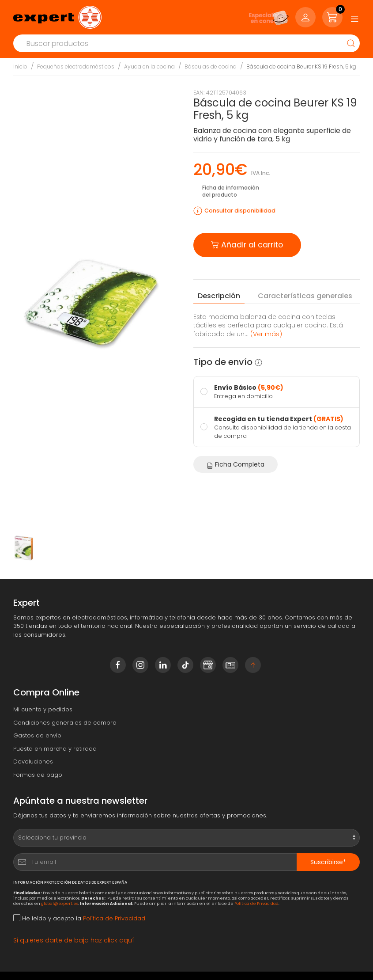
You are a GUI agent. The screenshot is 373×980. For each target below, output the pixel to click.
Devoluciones (33, 762)
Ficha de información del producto (231, 191)
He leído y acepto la (79, 918)
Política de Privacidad (256, 903)
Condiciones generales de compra (65, 723)
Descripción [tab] (219, 296)
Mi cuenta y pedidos (43, 709)
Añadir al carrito (247, 244)
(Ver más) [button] (266, 334)
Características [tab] (305, 296)
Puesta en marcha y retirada (55, 749)
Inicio (20, 66)
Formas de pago (38, 775)
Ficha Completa (235, 464)
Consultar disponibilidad (240, 211)
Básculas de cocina (211, 66)
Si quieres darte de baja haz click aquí (74, 940)
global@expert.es (60, 903)
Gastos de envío (37, 735)
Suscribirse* (328, 862)
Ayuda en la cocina (149, 66)
